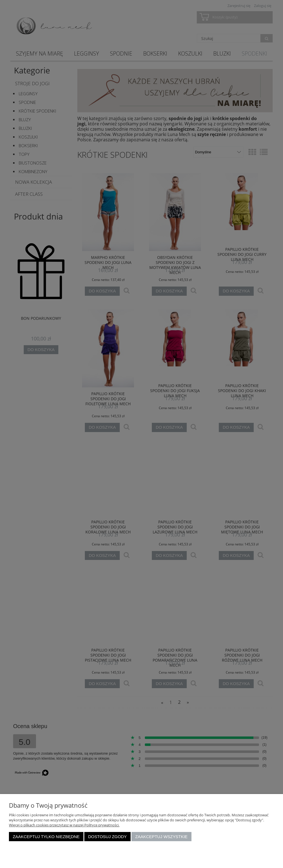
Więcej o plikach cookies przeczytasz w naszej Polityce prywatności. (64, 825)
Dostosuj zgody (107, 837)
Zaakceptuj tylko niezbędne (46, 837)
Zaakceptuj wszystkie (161, 837)
